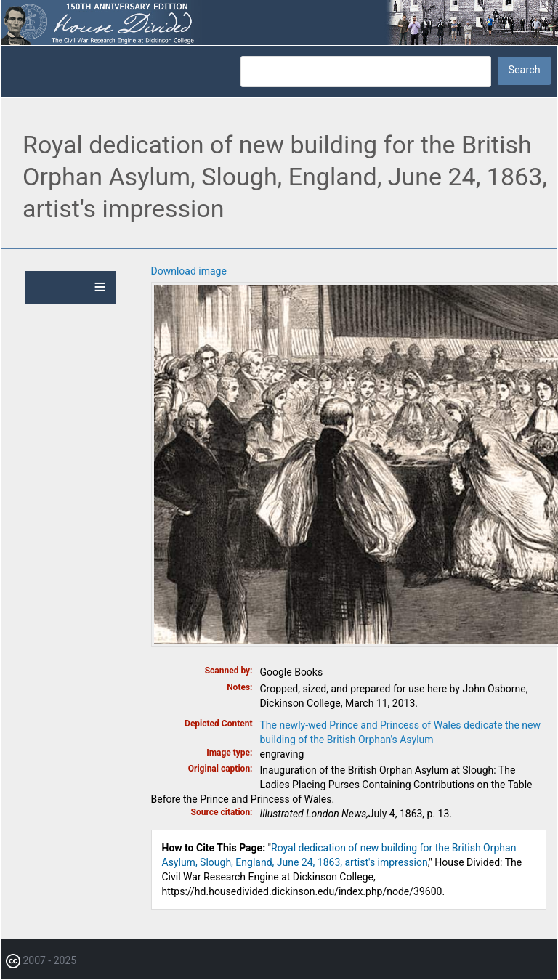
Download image (189, 271)
